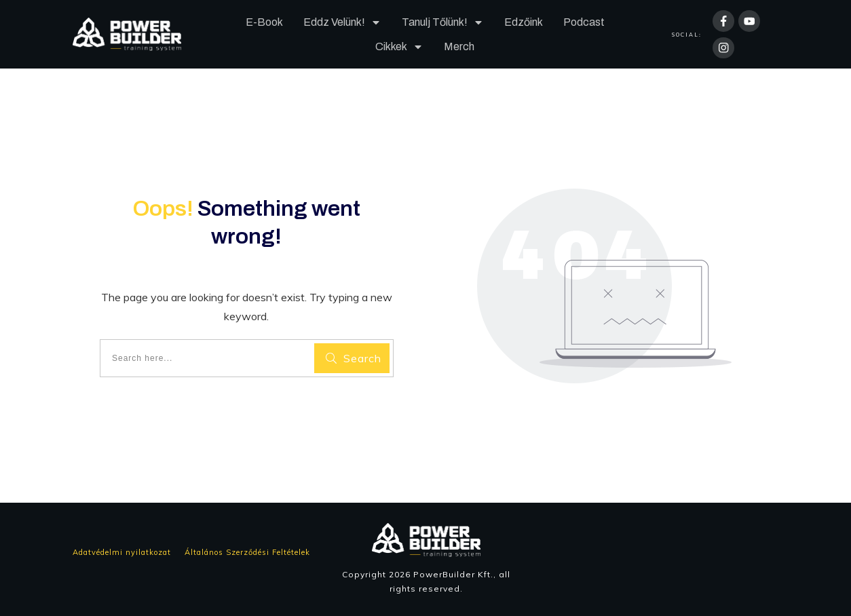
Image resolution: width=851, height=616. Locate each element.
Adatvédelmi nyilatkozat (123, 552)
